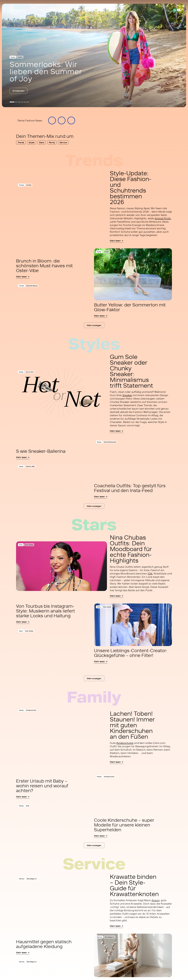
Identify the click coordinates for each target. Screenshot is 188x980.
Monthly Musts (32, 286)
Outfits (20, 57)
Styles (24, 10)
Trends (14, 10)
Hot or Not (30, 372)
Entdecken (18, 91)
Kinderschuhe (31, 710)
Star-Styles (29, 545)
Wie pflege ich (32, 879)
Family (43, 10)
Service (53, 10)
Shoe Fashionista (110, 442)
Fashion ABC (30, 466)
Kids (28, 806)
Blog (62, 10)
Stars (33, 10)
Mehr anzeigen (94, 325)
